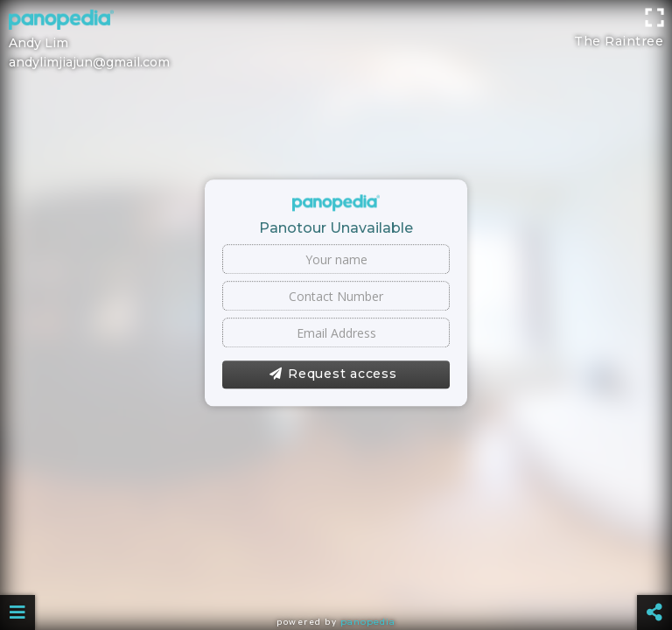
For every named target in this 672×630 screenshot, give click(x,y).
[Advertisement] (336, 39)
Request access (333, 374)
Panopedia (368, 622)
